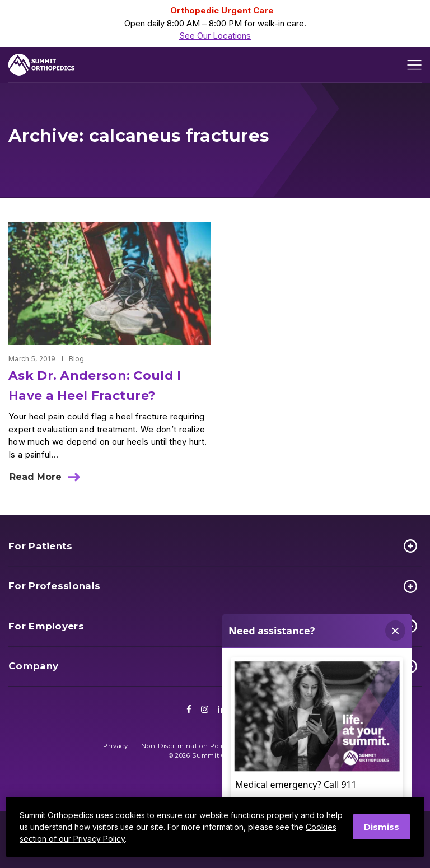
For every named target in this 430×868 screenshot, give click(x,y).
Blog (77, 359)
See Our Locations (215, 36)
